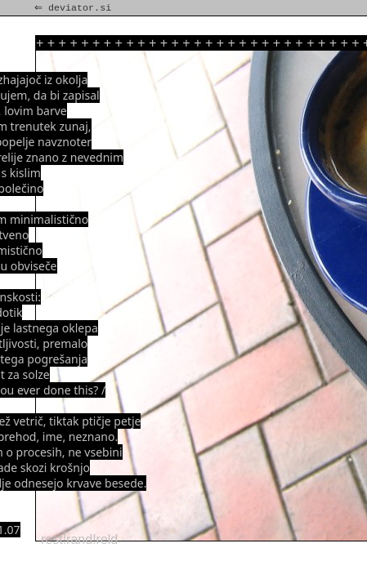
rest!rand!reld (79, 539)
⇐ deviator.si (74, 8)
